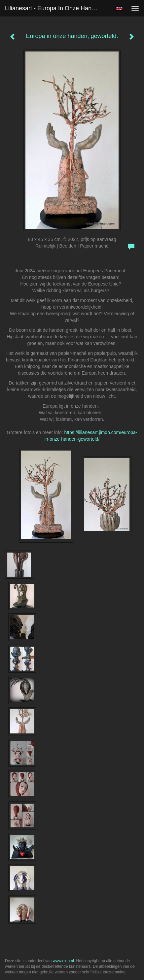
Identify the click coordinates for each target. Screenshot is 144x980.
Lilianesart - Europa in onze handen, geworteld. (55, 8)
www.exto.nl (63, 961)
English (119, 9)
